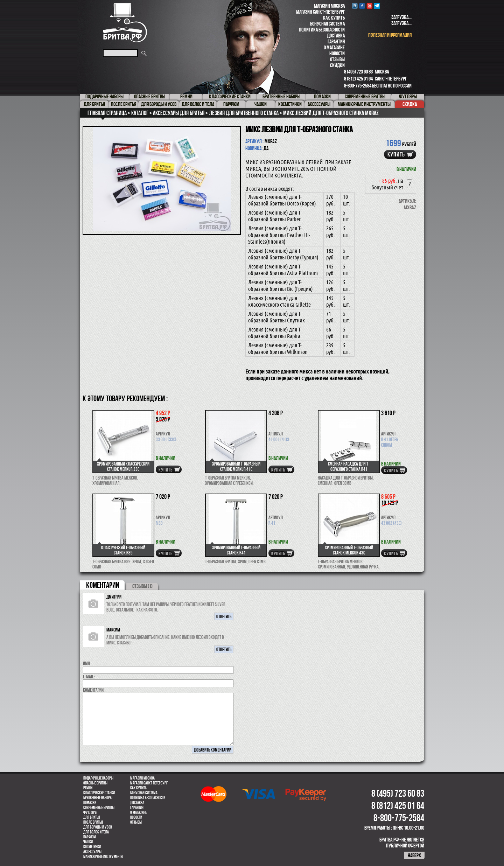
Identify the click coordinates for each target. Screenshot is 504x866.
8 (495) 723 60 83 (358, 72)
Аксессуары (92, 852)
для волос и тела (96, 832)
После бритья (93, 822)
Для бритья (92, 817)
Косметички (92, 847)
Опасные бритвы (95, 783)
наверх (414, 855)
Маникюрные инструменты (103, 857)
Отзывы (337, 59)
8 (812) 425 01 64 (358, 79)
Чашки (88, 842)
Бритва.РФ (125, 23)
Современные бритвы (99, 808)
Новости (337, 53)
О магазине (334, 47)
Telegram (377, 6)
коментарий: (94, 690)
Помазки (90, 803)
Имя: (87, 663)
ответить (224, 616)
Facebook (362, 6)
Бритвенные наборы (98, 798)
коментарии (103, 585)
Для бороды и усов (98, 827)
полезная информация (390, 35)
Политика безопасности (322, 30)
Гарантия (336, 41)
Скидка (410, 104)
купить (396, 154)
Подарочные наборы (98, 778)
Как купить (334, 18)
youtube (369, 6)
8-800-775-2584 (358, 86)
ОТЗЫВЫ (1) (142, 586)
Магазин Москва (329, 6)
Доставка (336, 36)
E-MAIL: (89, 677)
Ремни (88, 788)
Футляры (90, 812)
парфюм (90, 837)
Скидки (337, 65)
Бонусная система (327, 24)
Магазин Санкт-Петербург (320, 12)
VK (355, 6)
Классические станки (99, 793)
